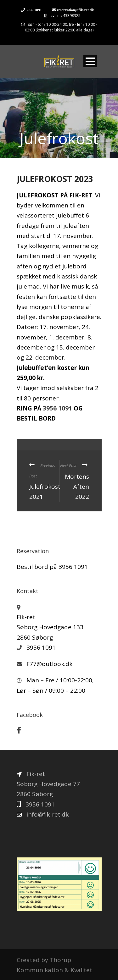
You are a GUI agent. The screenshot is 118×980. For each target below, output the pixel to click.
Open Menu (90, 61)
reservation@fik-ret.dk (76, 10)
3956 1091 (34, 10)
